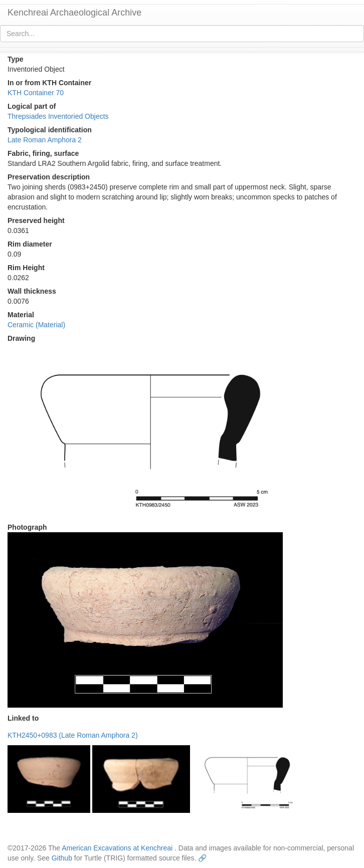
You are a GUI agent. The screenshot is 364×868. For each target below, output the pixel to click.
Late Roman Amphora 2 (45, 140)
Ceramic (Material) (36, 325)
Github (62, 858)
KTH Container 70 (36, 93)
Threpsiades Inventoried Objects (58, 116)
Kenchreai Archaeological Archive (74, 13)
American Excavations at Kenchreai (117, 848)
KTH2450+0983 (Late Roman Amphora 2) (73, 735)
